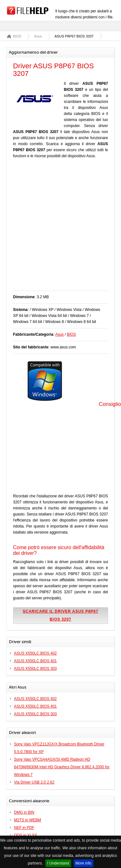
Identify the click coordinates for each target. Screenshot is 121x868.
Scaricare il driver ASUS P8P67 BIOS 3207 (60, 615)
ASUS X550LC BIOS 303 (35, 669)
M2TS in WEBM (27, 820)
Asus (38, 36)
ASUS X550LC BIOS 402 (35, 653)
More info (84, 863)
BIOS (17, 36)
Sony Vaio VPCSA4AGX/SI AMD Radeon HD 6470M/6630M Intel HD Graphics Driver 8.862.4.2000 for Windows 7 (62, 767)
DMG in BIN (24, 812)
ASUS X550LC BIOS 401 (35, 661)
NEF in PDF (24, 828)
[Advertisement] (60, 228)
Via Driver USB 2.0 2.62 (34, 782)
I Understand (58, 863)
